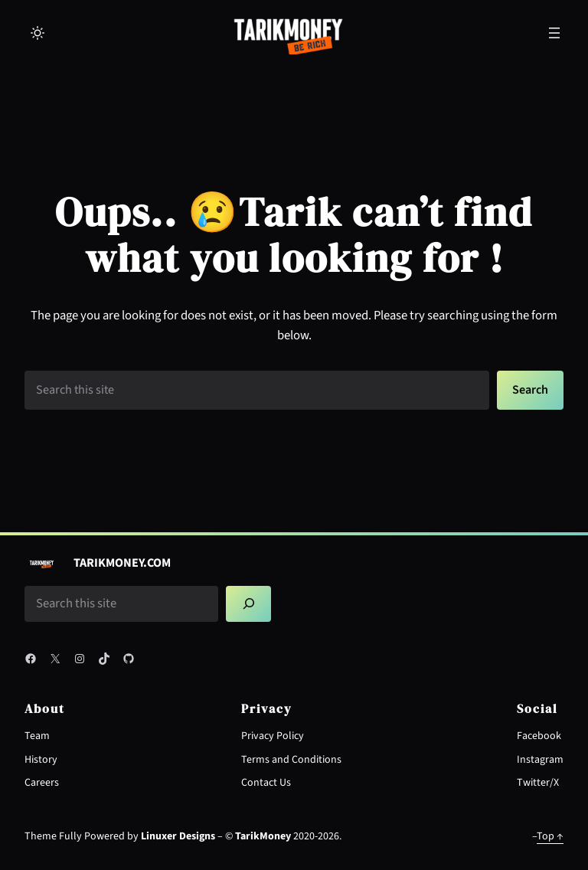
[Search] (249, 604)
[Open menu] (554, 33)
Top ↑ (550, 836)
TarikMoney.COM (122, 563)
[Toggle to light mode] (38, 33)
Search (530, 390)
